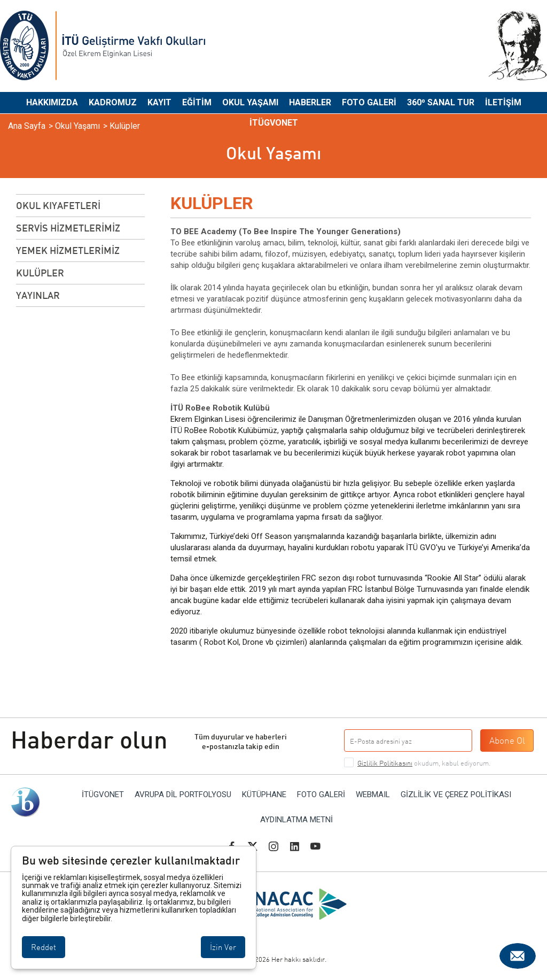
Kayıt (159, 102)
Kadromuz (113, 102)
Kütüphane (264, 795)
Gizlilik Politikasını (385, 763)
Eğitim (197, 102)
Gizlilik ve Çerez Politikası (456, 795)
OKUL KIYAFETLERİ (58, 205)
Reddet (44, 947)
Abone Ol (507, 740)
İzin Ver (223, 947)
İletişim (503, 102)
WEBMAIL (373, 795)
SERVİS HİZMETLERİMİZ (68, 228)
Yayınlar (38, 295)
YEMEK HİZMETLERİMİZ (68, 250)
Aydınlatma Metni (296, 820)
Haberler (310, 102)
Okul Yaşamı (250, 102)
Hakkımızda (52, 102)
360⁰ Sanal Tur (441, 102)
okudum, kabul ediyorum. (424, 763)
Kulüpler (40, 273)
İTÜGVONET (274, 123)
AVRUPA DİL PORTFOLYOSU (183, 795)
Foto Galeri (369, 102)
